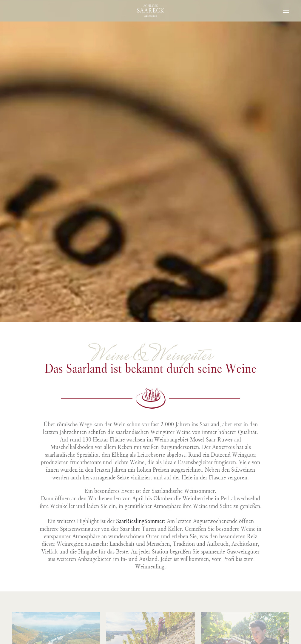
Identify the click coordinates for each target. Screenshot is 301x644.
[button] (286, 11)
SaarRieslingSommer (140, 521)
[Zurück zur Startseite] (151, 11)
